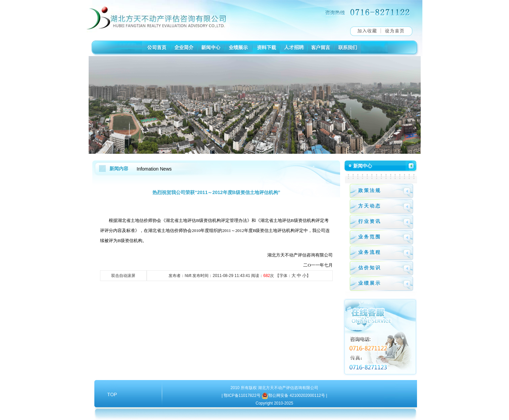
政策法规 (370, 190)
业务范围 (370, 237)
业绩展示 (370, 283)
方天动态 (370, 206)
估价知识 (370, 268)
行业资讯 (370, 221)
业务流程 (370, 252)
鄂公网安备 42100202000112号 (297, 395)
